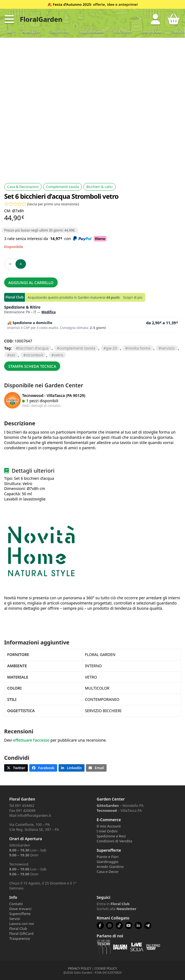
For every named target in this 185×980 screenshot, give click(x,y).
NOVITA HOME (139, 348)
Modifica (49, 312)
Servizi (15, 919)
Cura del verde (59, 32)
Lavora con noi (22, 924)
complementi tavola (77, 348)
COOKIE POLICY (106, 968)
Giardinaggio (108, 862)
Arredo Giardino (110, 867)
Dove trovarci (20, 909)
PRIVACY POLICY (80, 968)
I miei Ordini (107, 831)
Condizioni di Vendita (114, 841)
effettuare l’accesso (31, 740)
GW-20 (112, 348)
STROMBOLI (34, 355)
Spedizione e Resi (111, 836)
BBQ (10, 32)
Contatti (16, 904)
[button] (9, 19)
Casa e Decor (108, 872)
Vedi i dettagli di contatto (41, 405)
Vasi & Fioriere (122, 32)
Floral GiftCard (22, 933)
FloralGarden (41, 19)
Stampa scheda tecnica (32, 366)
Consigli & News (152, 32)
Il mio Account (109, 826)
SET (12, 355)
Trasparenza (20, 938)
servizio (168, 348)
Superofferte (20, 914)
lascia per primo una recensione (53, 204)
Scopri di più (133, 297)
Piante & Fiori (31, 32)
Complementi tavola (63, 187)
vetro (59, 355)
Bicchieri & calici (100, 187)
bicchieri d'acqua (33, 348)
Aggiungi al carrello (31, 283)
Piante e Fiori (108, 857)
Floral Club (18, 929)
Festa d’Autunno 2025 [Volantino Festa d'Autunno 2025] (72, 4)
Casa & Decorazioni (91, 32)
